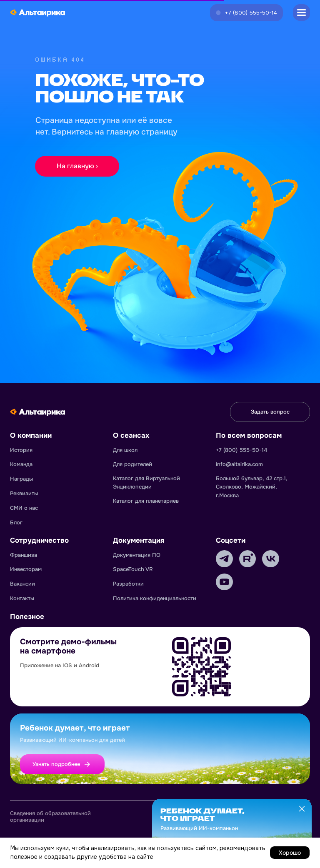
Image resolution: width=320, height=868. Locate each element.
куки (62, 848)
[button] (246, 13)
